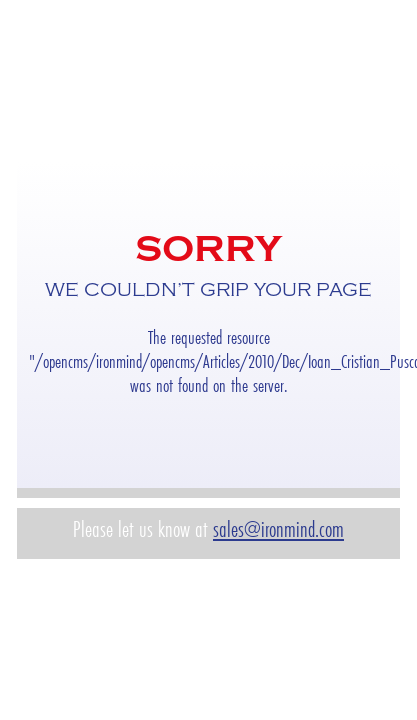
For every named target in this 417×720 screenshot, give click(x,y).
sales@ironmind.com (278, 529)
